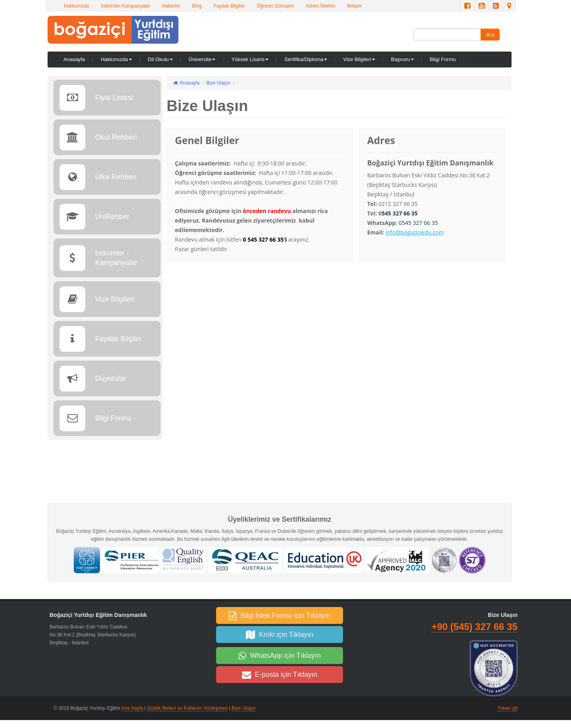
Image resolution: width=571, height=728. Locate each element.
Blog (197, 6)
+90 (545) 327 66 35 (474, 627)
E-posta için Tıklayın (280, 674)
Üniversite (202, 59)
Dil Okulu (160, 59)
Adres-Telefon (320, 6)
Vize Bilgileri (359, 59)
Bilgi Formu (443, 59)
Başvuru (402, 59)
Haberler (171, 6)
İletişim (354, 6)
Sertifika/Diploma (306, 59)
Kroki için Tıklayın (280, 634)
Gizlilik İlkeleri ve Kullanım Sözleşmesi (187, 708)
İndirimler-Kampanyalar (125, 6)
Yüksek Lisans (250, 59)
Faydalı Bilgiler (229, 6)
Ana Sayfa (132, 708)
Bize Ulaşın (244, 708)
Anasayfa (74, 59)
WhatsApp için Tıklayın (279, 655)
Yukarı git (508, 708)
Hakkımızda (76, 6)
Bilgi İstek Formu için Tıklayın (280, 615)
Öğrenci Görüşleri (275, 6)
